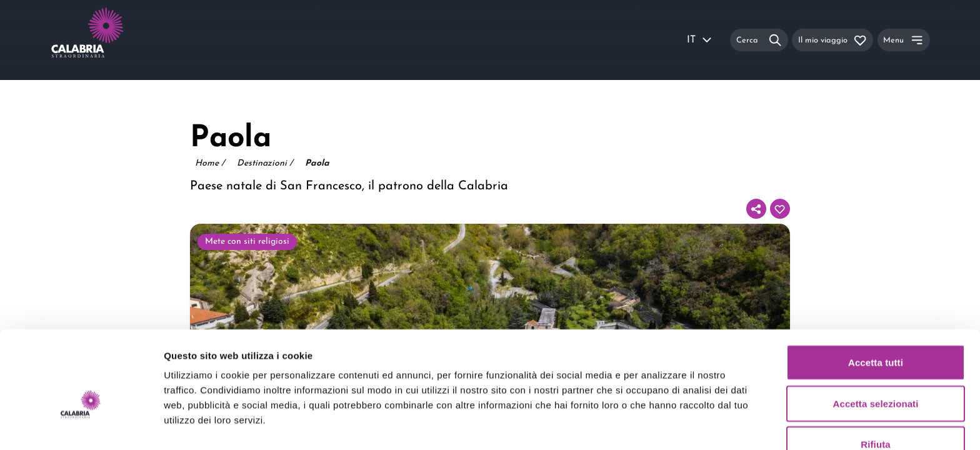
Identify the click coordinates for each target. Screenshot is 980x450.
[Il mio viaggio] (832, 40)
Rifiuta (875, 378)
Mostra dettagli (657, 425)
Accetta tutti (876, 296)
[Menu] (904, 40)
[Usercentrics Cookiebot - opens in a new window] (81, 426)
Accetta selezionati (876, 337)
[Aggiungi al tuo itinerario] (780, 209)
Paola (317, 163)
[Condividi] (756, 209)
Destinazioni (265, 164)
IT (700, 40)
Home (210, 164)
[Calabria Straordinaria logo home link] (111, 40)
